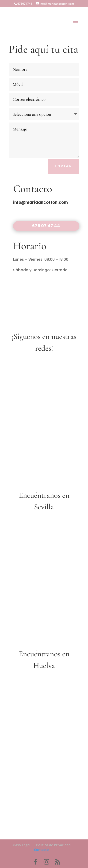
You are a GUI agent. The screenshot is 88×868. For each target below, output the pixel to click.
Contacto (41, 850)
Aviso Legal (21, 845)
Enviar (64, 166)
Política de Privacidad (53, 845)
